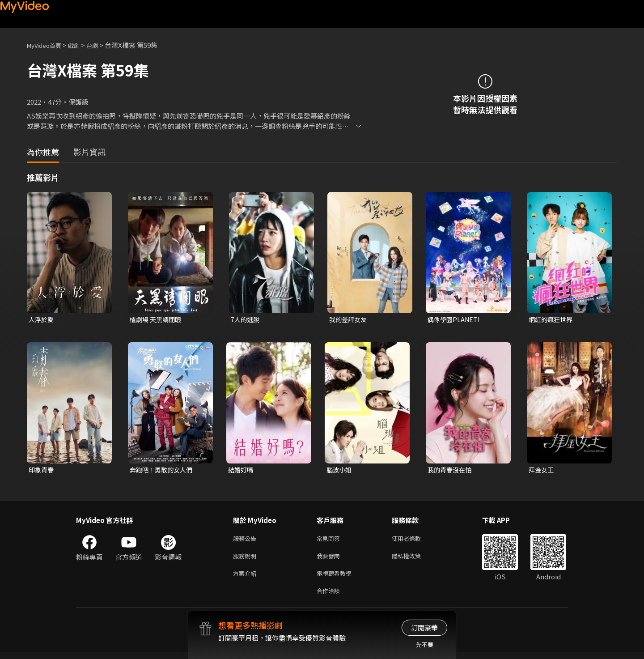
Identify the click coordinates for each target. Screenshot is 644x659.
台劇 (101, 45)
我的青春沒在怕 (451, 471)
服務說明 (246, 559)
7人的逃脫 (246, 320)
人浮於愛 (42, 320)
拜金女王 (542, 471)
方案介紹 (246, 578)
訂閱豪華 (424, 627)
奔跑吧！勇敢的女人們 (163, 471)
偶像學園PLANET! (455, 320)
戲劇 (81, 45)
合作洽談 (330, 597)
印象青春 (42, 471)
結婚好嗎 (241, 471)
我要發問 (330, 559)
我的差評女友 (349, 320)
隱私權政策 (414, 559)
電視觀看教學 (337, 578)
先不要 (425, 644)
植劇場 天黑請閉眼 (157, 320)
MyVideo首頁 (47, 45)
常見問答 (330, 541)
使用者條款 (414, 541)
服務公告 (246, 541)
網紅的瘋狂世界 (552, 320)
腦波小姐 (340, 471)
